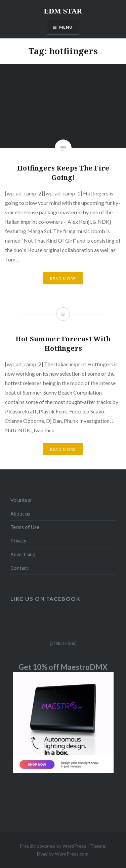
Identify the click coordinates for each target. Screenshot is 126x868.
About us (20, 514)
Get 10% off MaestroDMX (63, 667)
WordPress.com (72, 854)
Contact (19, 568)
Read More (63, 278)
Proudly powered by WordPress (53, 846)
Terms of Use (25, 527)
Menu (66, 27)
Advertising (23, 554)
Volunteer (21, 500)
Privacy (18, 541)
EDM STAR (63, 11)
